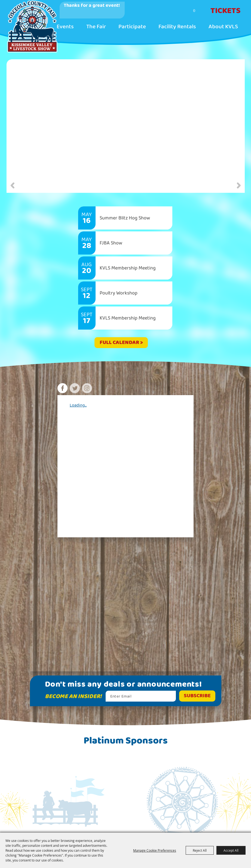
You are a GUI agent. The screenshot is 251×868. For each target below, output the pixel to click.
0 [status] (194, 11)
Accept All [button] (231, 850)
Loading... (78, 405)
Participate (132, 27)
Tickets (226, 11)
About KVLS (223, 27)
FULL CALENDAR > (121, 342)
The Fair (96, 27)
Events (65, 27)
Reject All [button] (200, 850)
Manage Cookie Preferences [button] (155, 850)
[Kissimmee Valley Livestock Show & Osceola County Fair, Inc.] (32, 26)
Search (173, 11)
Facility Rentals (177, 27)
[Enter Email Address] (141, 696)
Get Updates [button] (197, 696)
